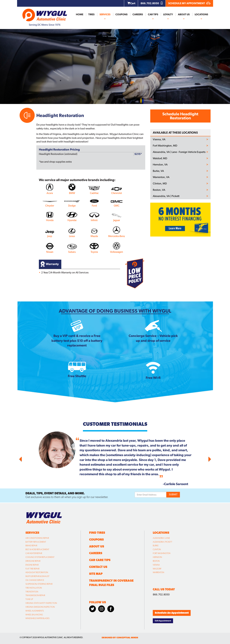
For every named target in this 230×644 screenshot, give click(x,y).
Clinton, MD (160, 184)
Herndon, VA (160, 165)
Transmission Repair (35, 595)
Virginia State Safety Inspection (41, 603)
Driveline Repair (33, 561)
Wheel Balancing (34, 615)
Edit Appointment (163, 621)
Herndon (157, 557)
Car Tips (153, 14)
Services (105, 14)
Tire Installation (34, 588)
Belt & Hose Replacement (37, 549)
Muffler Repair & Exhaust (37, 576)
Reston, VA (159, 190)
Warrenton (158, 572)
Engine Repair (32, 565)
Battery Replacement (36, 542)
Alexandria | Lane (161, 538)
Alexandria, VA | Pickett (166, 196)
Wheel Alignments (35, 611)
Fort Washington (162, 553)
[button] (34, 458)
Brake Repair (31, 546)
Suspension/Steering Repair (39, 584)
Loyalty (168, 14)
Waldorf (157, 569)
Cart (131, 3)
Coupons (121, 14)
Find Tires (97, 533)
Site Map (96, 574)
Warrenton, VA (161, 177)
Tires (91, 14)
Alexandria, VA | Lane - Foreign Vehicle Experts (179, 152)
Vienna (156, 565)
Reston (156, 561)
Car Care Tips (100, 560)
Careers (138, 14)
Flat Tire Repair (32, 569)
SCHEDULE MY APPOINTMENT (189, 3)
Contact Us (98, 567)
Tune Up (29, 599)
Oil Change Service (35, 580)
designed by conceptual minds (120, 638)
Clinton (157, 549)
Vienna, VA (159, 139)
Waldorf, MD (160, 158)
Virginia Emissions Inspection (40, 607)
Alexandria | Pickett (162, 542)
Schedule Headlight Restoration (180, 116)
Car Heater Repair (34, 553)
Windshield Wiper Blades (37, 618)
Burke (156, 546)
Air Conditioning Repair (37, 538)
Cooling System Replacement (40, 557)
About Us (184, 14)
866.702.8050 (152, 3)
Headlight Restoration (37, 572)
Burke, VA (158, 171)
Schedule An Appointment (172, 613)
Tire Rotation (32, 592)
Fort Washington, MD (165, 146)
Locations (201, 14)
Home (80, 14)
